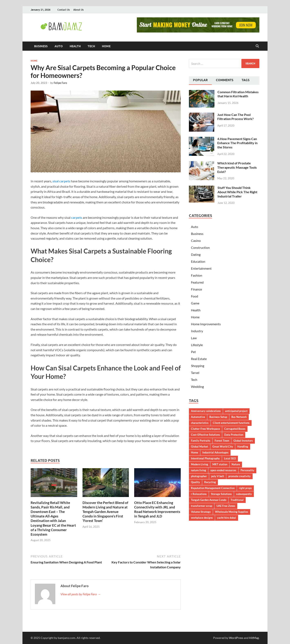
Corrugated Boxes (235, 429)
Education (198, 261)
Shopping (198, 366)
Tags (246, 80)
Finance (196, 289)
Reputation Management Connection (213, 488)
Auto (59, 46)
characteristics (200, 423)
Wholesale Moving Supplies (232, 512)
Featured (197, 282)
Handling (243, 447)
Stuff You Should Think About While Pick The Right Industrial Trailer (237, 192)
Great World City (223, 447)
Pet (193, 352)
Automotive (198, 417)
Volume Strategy (201, 512)
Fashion (197, 275)
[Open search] (257, 46)
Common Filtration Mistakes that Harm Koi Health (238, 94)
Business (41, 46)
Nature (236, 464)
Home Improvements (206, 324)
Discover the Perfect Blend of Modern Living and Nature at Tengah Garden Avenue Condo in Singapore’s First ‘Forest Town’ (105, 512)
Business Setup (218, 417)
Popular (200, 80)
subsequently (244, 494)
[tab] (200, 81)
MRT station (220, 464)
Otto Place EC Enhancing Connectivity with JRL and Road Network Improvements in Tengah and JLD (157, 509)
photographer (199, 476)
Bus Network (239, 417)
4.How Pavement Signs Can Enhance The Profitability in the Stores (237, 143)
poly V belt (218, 476)
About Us (78, 10)
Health (75, 46)
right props (245, 488)
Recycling (210, 482)
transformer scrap (202, 506)
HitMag (254, 638)
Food (195, 296)
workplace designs (202, 518)
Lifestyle (197, 345)
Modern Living (200, 464)
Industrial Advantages (215, 452)
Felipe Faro (60, 83)
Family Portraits (201, 441)
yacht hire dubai (227, 518)
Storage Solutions (221, 494)
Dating (196, 254)
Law (194, 338)
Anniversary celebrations (206, 411)
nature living (199, 470)
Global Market (200, 447)
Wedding (197, 387)
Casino (196, 241)
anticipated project (236, 411)
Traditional (237, 500)
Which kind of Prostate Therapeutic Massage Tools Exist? (237, 167)
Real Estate (199, 359)
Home (106, 46)
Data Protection (234, 435)
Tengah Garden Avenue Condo (209, 500)
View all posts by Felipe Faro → (81, 594)
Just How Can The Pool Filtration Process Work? (235, 117)
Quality (195, 482)
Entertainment (201, 268)
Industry (197, 331)
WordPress (236, 638)
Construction (200, 247)
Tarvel (195, 373)
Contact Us (64, 10)
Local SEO (230, 458)
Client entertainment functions (231, 423)
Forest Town (222, 441)
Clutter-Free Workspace (205, 429)
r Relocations (199, 494)
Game (195, 303)
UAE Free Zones (226, 506)
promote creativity (239, 476)
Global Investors (243, 441)
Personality (247, 470)
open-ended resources (223, 470)
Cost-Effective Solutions (205, 435)
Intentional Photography (205, 458)
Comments (225, 80)
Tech (91, 46)
